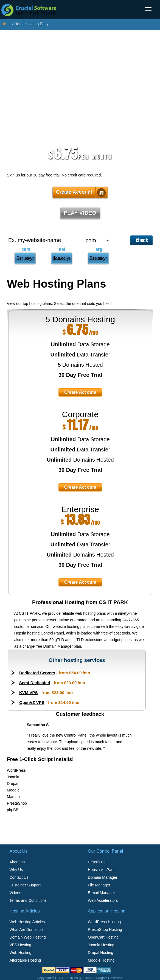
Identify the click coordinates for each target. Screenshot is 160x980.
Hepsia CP (97, 862)
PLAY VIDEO (80, 213)
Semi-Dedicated (35, 683)
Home (6, 24)
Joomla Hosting (101, 945)
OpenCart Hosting (103, 937)
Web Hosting (20, 953)
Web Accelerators (103, 900)
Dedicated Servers (37, 673)
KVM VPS (29, 693)
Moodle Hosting (101, 960)
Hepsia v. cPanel (102, 870)
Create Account (74, 192)
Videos (15, 893)
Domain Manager (103, 877)
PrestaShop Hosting (105, 930)
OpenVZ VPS (32, 702)
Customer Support (25, 885)
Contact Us (19, 877)
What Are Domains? (26, 930)
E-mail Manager (101, 893)
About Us (17, 862)
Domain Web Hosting (27, 937)
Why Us (16, 870)
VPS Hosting (20, 945)
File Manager (99, 885)
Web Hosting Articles (27, 922)
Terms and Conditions (28, 900)
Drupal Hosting (101, 953)
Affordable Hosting (25, 960)
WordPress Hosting (104, 922)
